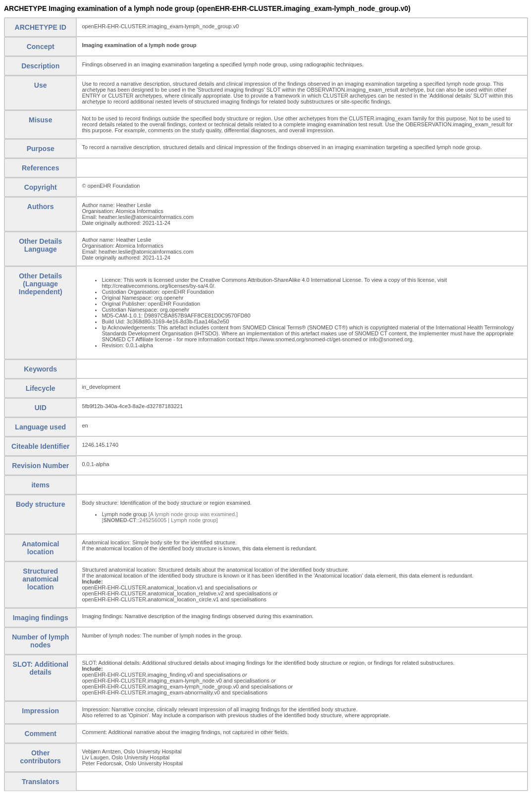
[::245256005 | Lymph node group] (160, 520)
